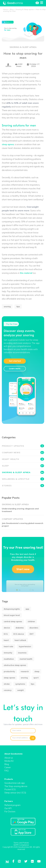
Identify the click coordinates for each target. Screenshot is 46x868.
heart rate (8, 646)
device (7, 628)
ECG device (19, 634)
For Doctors (10, 811)
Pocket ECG (10, 789)
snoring (7, 306)
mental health (26, 659)
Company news (23, 452)
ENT (32, 634)
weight (20, 690)
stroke (7, 684)
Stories (23, 486)
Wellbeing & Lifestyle (23, 479)
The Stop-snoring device (16, 786)
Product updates (23, 446)
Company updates (12, 519)
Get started (15, 361)
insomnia (22, 653)
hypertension (25, 646)
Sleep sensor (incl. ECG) (15, 793)
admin (8, 65)
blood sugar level (12, 615)
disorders (34, 628)
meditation (9, 659)
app (27, 609)
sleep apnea (8, 144)
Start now (23, 569)
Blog (7, 764)
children (31, 621)
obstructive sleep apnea (15, 665)
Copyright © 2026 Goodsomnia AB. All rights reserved (21, 848)
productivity (9, 671)
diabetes (20, 628)
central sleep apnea (13, 621)
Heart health (23, 459)
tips (18, 306)
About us (9, 758)
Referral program (12, 805)
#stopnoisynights (12, 609)
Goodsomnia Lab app (15, 783)
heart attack (20, 640)
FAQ (7, 771)
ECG (6, 634)
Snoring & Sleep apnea (23, 47)
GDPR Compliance (21, 845)
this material (26, 273)
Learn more (15, 368)
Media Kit (9, 761)
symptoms (20, 684)
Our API (8, 808)
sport (36, 678)
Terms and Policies (21, 843)
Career (8, 767)
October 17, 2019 (33, 65)
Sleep (23, 466)
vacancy (8, 690)
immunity (8, 653)
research (25, 671)
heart (6, 640)
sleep (37, 671)
